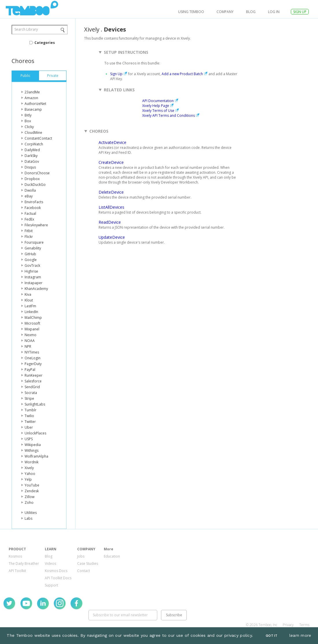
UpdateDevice (112, 237)
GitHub (30, 254)
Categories (45, 43)
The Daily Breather (24, 563)
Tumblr (30, 410)
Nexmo (30, 335)
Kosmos (15, 556)
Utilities (31, 513)
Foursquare (34, 242)
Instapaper (34, 283)
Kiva (28, 294)
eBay (29, 196)
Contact (84, 571)
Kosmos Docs (56, 571)
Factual (30, 213)
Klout (29, 300)
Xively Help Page (156, 106)
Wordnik (32, 462)
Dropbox (32, 179)
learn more (300, 635)
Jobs (81, 556)
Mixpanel (32, 329)
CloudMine (33, 133)
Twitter (30, 422)
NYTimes (32, 352)
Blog (251, 12)
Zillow (29, 497)
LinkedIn (31, 312)
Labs (28, 518)
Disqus (30, 167)
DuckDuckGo (35, 185)
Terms (304, 625)
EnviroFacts (34, 202)
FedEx (29, 219)
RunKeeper (34, 375)
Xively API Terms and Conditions (169, 115)
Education (112, 556)
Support (51, 585)
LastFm (30, 306)
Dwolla (30, 190)
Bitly (28, 115)
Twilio (29, 416)
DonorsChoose (37, 173)
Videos (50, 563)
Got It (271, 636)
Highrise (31, 271)
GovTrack (32, 265)
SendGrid (32, 387)
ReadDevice (110, 222)
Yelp (28, 479)
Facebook (33, 208)
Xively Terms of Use (158, 111)
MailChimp (33, 318)
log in (274, 12)
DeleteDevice (111, 192)
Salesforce (33, 381)
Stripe (29, 398)
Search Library (26, 29)
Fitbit (29, 231)
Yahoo (30, 474)
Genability (33, 248)
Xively (29, 468)
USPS (29, 439)
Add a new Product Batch (182, 74)
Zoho (29, 503)
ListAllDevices (111, 207)
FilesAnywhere (36, 225)
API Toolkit (17, 571)
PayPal (30, 370)
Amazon (31, 98)
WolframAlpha (36, 456)
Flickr (29, 237)
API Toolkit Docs (58, 578)
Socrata (31, 393)
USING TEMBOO (191, 12)
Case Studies (88, 563)
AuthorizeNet (35, 104)
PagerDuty (33, 364)
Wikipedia (33, 445)
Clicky (29, 127)
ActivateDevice (112, 142)
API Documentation (158, 101)
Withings (32, 450)
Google (31, 260)
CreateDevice (111, 162)
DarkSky (31, 156)
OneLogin (33, 358)
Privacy (288, 625)
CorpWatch (34, 144)
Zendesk (32, 491)
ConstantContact (38, 138)
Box (28, 121)
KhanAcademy (36, 289)
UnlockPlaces (35, 433)
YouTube (32, 485)
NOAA (30, 341)
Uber (29, 427)
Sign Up (116, 74)
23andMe (32, 92)
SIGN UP (300, 12)
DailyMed (32, 150)
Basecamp (33, 109)
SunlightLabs (35, 404)
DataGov (32, 161)
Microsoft (32, 323)
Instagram (33, 277)
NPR (28, 346)
